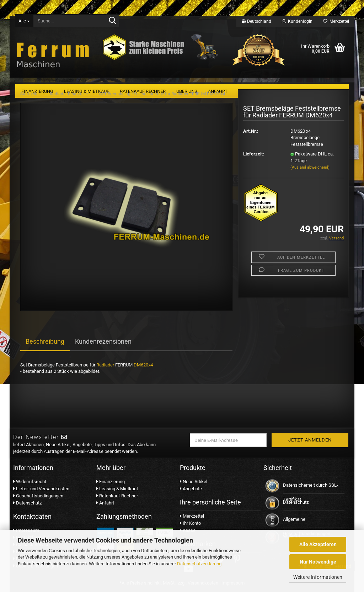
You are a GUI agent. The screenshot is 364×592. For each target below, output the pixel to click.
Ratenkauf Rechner (117, 496)
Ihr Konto (190, 523)
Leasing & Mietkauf (117, 489)
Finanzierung (111, 482)
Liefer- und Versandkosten (41, 489)
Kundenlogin (297, 21)
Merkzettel (336, 21)
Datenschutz (27, 503)
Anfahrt (105, 503)
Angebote (191, 489)
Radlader (105, 365)
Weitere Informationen (318, 577)
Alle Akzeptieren (318, 544)
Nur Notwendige (318, 562)
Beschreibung (45, 341)
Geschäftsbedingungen (38, 496)
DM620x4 (143, 365)
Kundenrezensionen (103, 341)
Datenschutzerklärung (199, 564)
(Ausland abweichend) (310, 167)
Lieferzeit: (254, 154)
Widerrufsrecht (30, 482)
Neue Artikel (194, 482)
